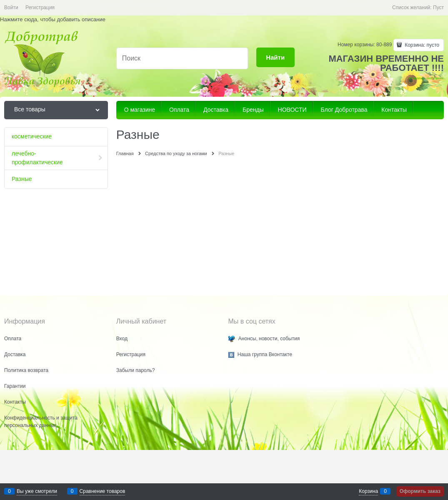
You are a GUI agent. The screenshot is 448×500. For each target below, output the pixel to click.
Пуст (438, 8)
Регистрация (40, 8)
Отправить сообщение (426, 78)
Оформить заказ (420, 491)
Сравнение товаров (103, 491)
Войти (11, 8)
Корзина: (421, 45)
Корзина (368, 491)
